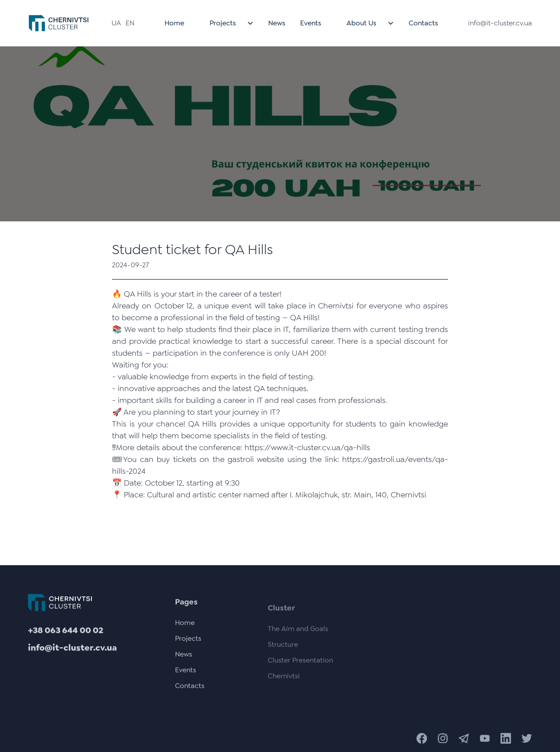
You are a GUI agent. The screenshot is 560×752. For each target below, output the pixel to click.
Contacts (423, 23)
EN (130, 23)
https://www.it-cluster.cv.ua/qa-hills (307, 448)
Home (174, 23)
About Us (361, 23)
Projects (223, 23)
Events (311, 23)
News (277, 23)
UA (116, 23)
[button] (226, 23)
